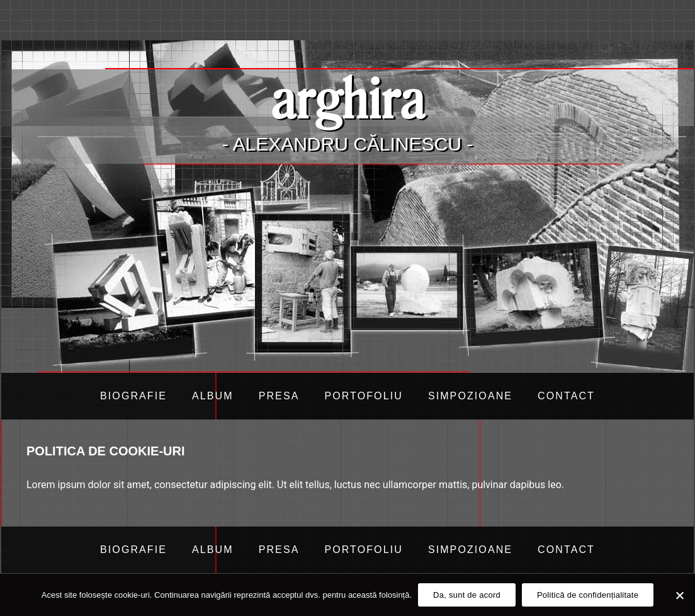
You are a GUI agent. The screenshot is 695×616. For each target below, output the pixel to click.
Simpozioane (470, 396)
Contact (566, 396)
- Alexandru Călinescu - (347, 144)
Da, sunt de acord (467, 595)
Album (213, 396)
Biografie (133, 396)
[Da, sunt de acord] (679, 595)
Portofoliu (363, 396)
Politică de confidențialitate (588, 595)
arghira (347, 98)
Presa (279, 396)
